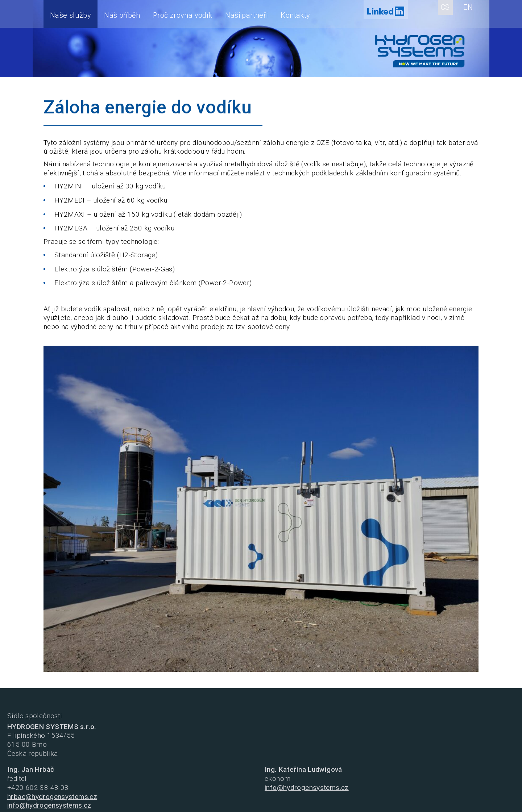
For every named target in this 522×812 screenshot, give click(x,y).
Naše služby (71, 15)
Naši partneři (246, 15)
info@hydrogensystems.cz (49, 805)
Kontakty (295, 15)
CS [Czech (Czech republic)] (445, 7)
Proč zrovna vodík (183, 15)
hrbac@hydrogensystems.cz (52, 797)
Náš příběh (122, 15)
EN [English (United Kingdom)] (468, 7)
